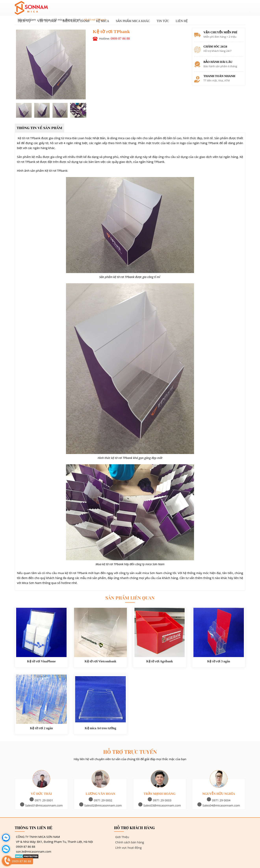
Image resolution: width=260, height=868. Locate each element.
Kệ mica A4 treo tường (100, 728)
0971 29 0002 (100, 800)
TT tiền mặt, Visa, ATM (217, 80)
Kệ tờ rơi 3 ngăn (219, 661)
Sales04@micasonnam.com (219, 805)
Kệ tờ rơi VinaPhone (41, 661)
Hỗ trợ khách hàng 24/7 (217, 51)
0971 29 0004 (219, 800)
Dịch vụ (24, 21)
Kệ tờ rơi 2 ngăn (41, 728)
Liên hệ (182, 21)
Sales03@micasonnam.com (160, 805)
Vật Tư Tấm (47, 21)
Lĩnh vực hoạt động (128, 847)
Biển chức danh (76, 21)
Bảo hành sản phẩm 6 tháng (220, 66)
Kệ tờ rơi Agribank (159, 661)
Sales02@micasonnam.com (101, 805)
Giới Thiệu (122, 837)
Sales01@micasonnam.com (41, 805)
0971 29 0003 (160, 800)
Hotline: (114, 38)
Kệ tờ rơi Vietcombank (101, 661)
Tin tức (163, 21)
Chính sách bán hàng (129, 842)
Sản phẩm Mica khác (133, 21)
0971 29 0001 (41, 800)
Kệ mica (103, 21)
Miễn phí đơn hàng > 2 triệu (220, 37)
